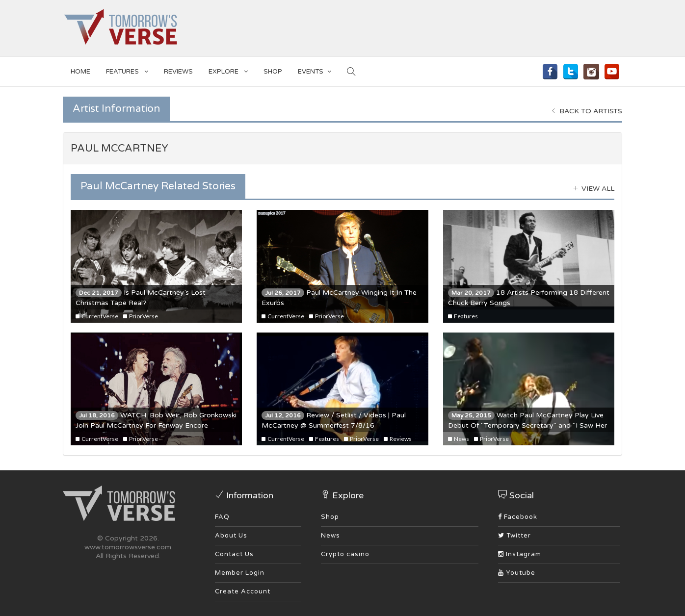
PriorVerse (141, 316)
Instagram (520, 554)
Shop (330, 517)
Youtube (517, 573)
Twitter (514, 536)
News (459, 439)
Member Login (240, 573)
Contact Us (234, 554)
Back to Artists (587, 111)
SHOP (273, 72)
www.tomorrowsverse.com (128, 547)
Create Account (243, 591)
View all (594, 189)
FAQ (222, 517)
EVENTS (315, 70)
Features (127, 70)
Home (80, 72)
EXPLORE (228, 70)
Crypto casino (345, 554)
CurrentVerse (97, 316)
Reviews (178, 72)
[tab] (342, 149)
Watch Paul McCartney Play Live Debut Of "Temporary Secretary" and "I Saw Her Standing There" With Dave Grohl (527, 425)
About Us (231, 536)
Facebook (518, 517)
